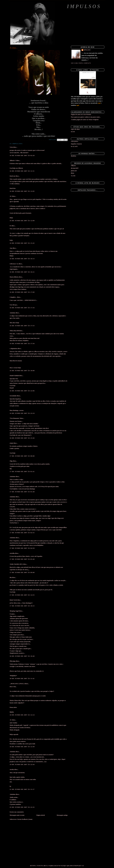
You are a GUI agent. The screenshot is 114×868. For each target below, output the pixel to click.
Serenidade (13, 396)
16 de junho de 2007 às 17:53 (22, 326)
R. (10, 226)
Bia (11, 577)
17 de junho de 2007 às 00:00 (22, 456)
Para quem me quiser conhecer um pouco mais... (86, 117)
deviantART (75, 168)
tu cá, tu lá (74, 146)
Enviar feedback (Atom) (25, 819)
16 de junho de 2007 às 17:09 (22, 292)
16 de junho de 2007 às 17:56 (22, 343)
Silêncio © (13, 160)
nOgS (11, 443)
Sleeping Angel (14, 611)
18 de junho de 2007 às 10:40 (22, 656)
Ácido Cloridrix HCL (16, 564)
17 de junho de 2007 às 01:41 (22, 471)
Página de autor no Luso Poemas (81, 114)
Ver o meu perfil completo (81, 63)
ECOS (73, 132)
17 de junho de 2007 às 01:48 (22, 492)
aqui (99, 103)
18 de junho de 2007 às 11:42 (22, 678)
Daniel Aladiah (14, 376)
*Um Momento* (15, 418)
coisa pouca (74, 141)
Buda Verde (13, 600)
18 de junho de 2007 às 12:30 (22, 747)
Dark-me (12, 176)
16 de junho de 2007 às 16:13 (22, 259)
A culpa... (14, 48)
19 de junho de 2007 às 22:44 (22, 764)
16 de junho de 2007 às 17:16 (22, 308)
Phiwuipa (13, 661)
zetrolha (12, 553)
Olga (11, 461)
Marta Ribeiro (14, 277)
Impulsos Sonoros (76, 144)
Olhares (73, 166)
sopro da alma (75, 129)
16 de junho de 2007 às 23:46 (22, 438)
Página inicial (41, 815)
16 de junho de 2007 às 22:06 (22, 391)
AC (11, 196)
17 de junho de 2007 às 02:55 (22, 533)
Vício (11, 147)
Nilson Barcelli (14, 331)
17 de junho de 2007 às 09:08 (22, 572)
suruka (12, 769)
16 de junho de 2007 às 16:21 (22, 272)
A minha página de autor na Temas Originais (85, 120)
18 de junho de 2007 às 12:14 (22, 715)
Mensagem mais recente (17, 815)
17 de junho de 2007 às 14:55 (22, 595)
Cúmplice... (13, 297)
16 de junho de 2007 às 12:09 (22, 221)
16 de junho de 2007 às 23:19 (22, 413)
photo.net (74, 171)
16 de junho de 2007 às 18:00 (22, 371)
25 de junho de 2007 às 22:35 (22, 807)
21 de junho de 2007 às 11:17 (22, 789)
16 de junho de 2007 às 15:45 (22, 243)
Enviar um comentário (17, 812)
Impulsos (84, 6)
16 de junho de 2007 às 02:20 (22, 155)
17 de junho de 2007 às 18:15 (22, 606)
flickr (73, 173)
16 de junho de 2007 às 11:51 (22, 171)
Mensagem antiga (62, 815)
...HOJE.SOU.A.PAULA (17, 684)
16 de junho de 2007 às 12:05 (22, 191)
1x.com (73, 176)
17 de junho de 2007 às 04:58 (22, 548)
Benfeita (73, 156)
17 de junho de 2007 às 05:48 (22, 559)
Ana (11, 248)
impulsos (87, 50)
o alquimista (13, 348)
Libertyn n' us (14, 264)
